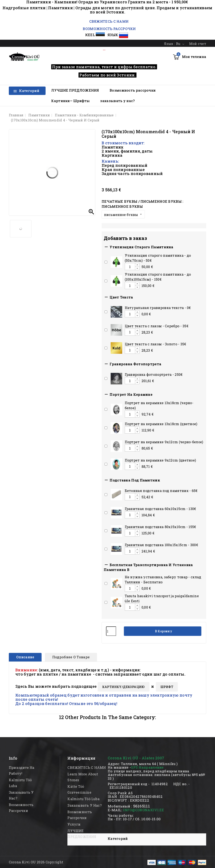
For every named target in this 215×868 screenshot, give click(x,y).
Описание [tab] (25, 657)
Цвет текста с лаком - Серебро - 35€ (157, 326)
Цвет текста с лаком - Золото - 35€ (155, 344)
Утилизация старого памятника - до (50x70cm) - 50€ (158, 258)
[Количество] (111, 631)
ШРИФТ (167, 687)
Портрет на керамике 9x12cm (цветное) (160, 460)
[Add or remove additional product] (106, 262)
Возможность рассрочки (133, 90)
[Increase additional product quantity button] (137, 265)
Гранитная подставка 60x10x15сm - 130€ (160, 509)
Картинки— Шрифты (70, 101)
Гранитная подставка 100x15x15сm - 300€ (161, 545)
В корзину (163, 631)
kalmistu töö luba (83, 799)
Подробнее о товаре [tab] (71, 657)
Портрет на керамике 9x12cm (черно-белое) (164, 442)
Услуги (74, 824)
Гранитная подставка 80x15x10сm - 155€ (160, 527)
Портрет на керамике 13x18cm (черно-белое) (159, 405)
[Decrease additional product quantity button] (137, 268)
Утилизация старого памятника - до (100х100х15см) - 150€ (158, 277)
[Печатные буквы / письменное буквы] (123, 214)
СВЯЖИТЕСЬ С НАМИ (108, 21)
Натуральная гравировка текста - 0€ (158, 308)
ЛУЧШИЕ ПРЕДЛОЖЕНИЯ (75, 90)
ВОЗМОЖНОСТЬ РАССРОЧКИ (109, 29)
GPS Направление (147, 767)
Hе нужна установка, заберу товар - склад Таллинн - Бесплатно (163, 579)
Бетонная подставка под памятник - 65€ (161, 491)
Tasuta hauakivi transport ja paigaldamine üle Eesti (162, 598)
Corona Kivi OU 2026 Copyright (36, 862)
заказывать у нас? (117, 101)
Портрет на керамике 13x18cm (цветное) (161, 424)
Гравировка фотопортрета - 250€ (154, 374)
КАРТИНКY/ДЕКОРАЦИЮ (124, 687)
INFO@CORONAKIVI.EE (144, 810)
